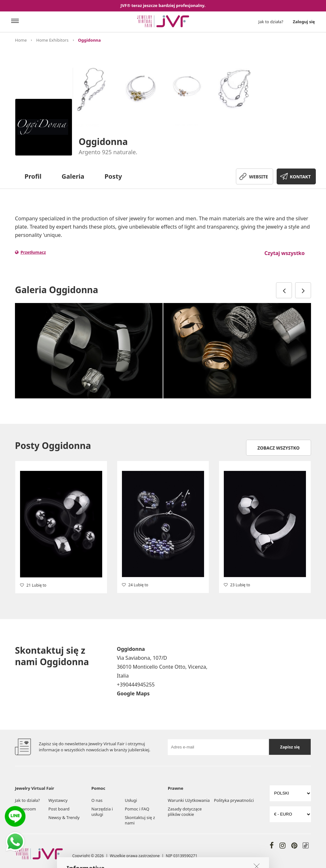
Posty (113, 176)
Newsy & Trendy (64, 817)
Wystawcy (58, 800)
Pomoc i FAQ (137, 809)
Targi (20, 817)
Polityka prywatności (234, 800)
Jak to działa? (271, 22)
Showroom (25, 809)
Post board (59, 809)
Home (21, 40)
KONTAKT (300, 177)
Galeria (73, 176)
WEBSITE (259, 177)
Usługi (131, 800)
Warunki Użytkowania (189, 800)
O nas (97, 800)
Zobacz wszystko (279, 448)
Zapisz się (290, 747)
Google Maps (133, 693)
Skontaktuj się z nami (140, 820)
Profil (33, 176)
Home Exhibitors (52, 40)
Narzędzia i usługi (102, 812)
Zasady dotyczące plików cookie (185, 812)
